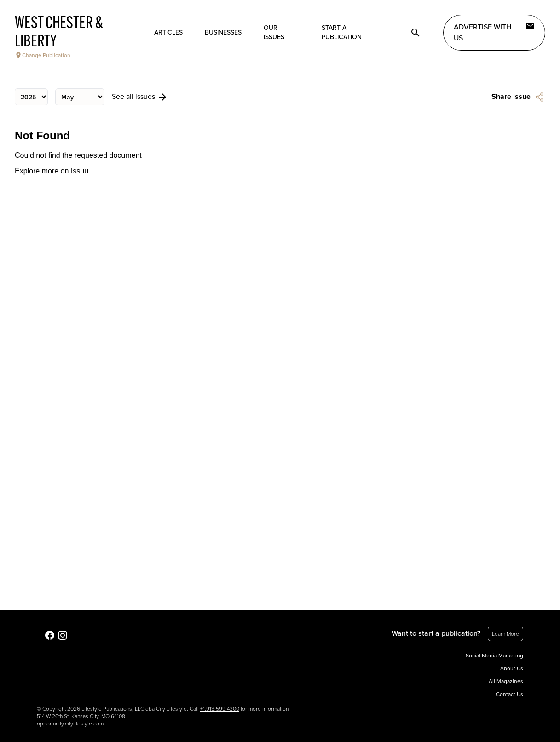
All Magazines (506, 681)
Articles (168, 32)
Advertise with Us (494, 32)
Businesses (223, 32)
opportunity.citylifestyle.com (70, 724)
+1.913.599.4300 (220, 709)
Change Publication (43, 55)
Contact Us (510, 694)
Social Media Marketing (494, 656)
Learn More (505, 634)
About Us (512, 668)
